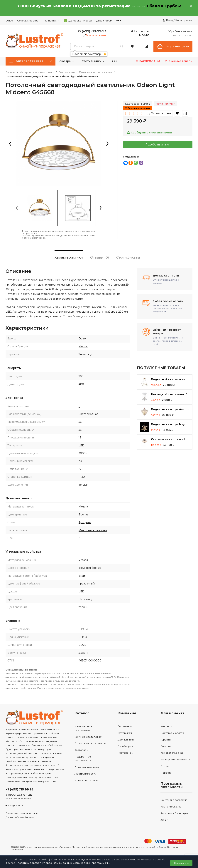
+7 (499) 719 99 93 (20, 789)
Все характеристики (138, 108)
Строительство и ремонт (90, 743)
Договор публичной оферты (20, 817)
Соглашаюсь (181, 863)
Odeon (83, 339)
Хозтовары (81, 750)
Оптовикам (125, 733)
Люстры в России (86, 774)
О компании (125, 726)
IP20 (82, 477)
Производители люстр (89, 767)
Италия (83, 346)
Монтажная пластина (93, 530)
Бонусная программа (174, 800)
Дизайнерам (104, 21)
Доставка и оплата (172, 733)
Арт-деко (85, 522)
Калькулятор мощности (175, 759)
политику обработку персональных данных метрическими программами (64, 863)
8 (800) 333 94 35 (19, 795)
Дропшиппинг (126, 740)
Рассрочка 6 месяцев (174, 813)
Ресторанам (125, 753)
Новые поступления (87, 780)
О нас (9, 21)
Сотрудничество (29, 21)
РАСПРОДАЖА (148, 61)
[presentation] (10, 144)
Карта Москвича (171, 807)
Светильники (93, 61)
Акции (164, 820)
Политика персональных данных (23, 813)
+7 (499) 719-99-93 (92, 31)
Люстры (67, 61)
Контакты (166, 726)
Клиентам (52, 21)
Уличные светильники (88, 737)
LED (81, 445)
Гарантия (166, 740)
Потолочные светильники (95, 72)
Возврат (166, 746)
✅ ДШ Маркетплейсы (78, 21)
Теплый (83, 485)
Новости (166, 773)
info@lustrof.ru (16, 805)
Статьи (165, 766)
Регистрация (184, 20)
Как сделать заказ (172, 753)
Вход (169, 20)
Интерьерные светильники (37, 72)
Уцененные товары (179, 61)
